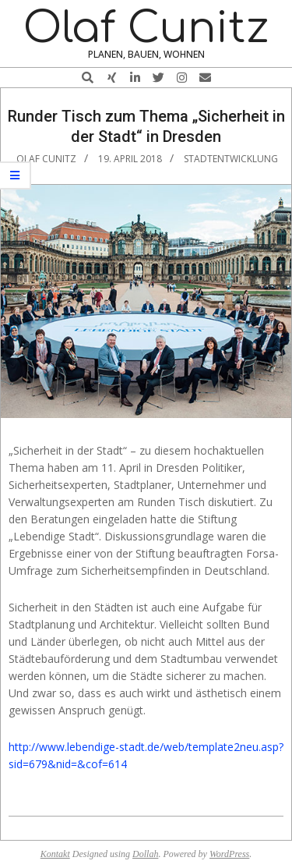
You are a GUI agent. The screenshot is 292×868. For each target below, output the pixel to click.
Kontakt (55, 854)
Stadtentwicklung (231, 159)
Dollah (145, 854)
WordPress (229, 854)
